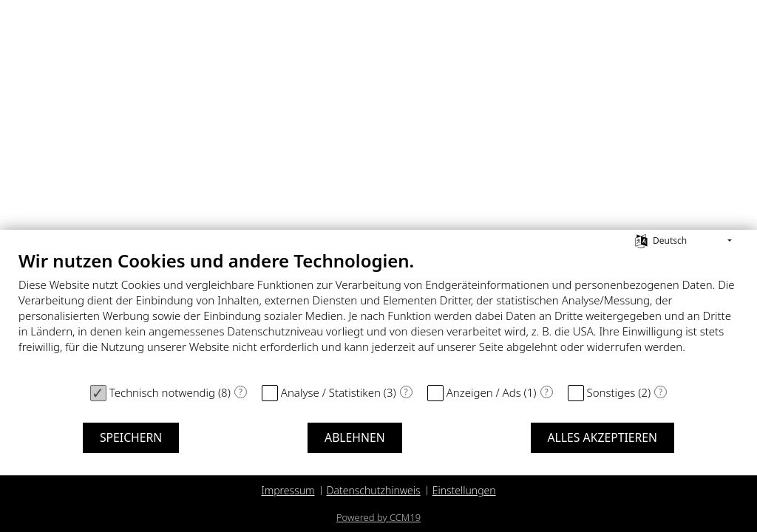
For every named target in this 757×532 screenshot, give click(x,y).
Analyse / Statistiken (331, 392)
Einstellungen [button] (464, 490)
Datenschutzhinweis (374, 490)
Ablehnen (355, 437)
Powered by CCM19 (378, 517)
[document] (378, 313)
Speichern (131, 437)
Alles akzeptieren (603, 437)
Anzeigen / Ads (484, 392)
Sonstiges (611, 392)
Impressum (288, 490)
